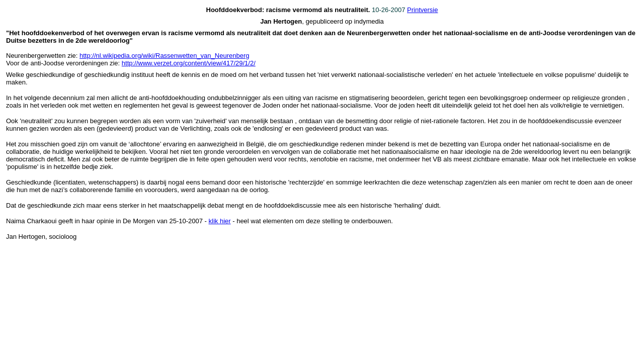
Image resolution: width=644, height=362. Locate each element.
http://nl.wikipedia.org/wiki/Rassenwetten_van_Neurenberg (164, 56)
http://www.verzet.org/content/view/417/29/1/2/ (189, 63)
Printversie (422, 10)
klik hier (220, 221)
